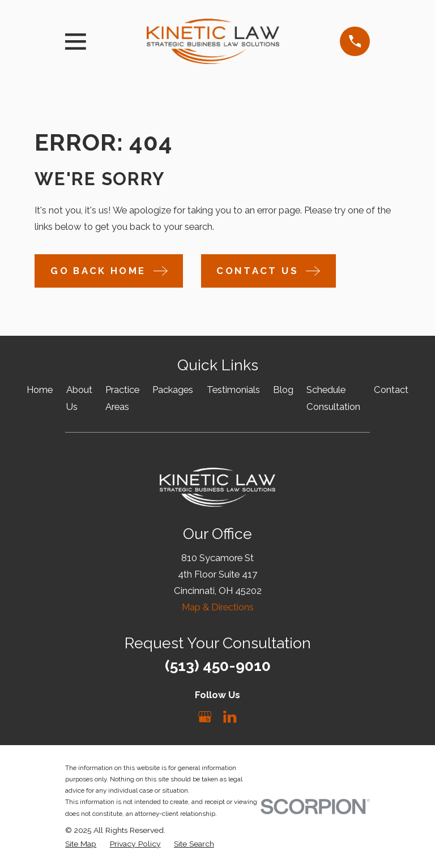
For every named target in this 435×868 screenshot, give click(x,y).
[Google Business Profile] (205, 717)
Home (40, 390)
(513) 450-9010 (218, 666)
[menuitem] (81, 844)
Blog (283, 390)
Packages (173, 390)
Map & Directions (218, 607)
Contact (391, 390)
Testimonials (233, 390)
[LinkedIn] (230, 717)
